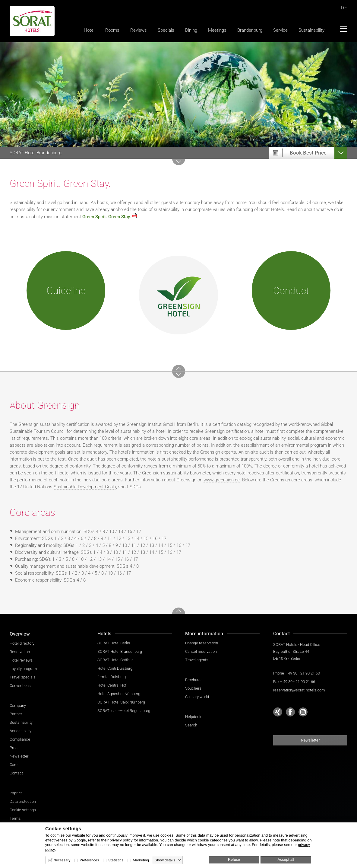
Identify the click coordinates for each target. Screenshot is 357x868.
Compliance (20, 739)
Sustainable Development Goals (85, 487)
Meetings (217, 30)
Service (280, 30)
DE (344, 8)
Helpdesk (193, 717)
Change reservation (202, 643)
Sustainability (311, 30)
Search (191, 725)
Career (15, 765)
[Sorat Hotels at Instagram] (303, 712)
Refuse (234, 860)
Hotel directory (22, 643)
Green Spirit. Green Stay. (107, 217)
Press (15, 748)
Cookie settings (23, 810)
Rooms (112, 30)
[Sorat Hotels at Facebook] (290, 712)
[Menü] (343, 29)
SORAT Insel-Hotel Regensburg (124, 711)
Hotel (89, 30)
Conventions (20, 686)
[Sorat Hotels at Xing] (278, 712)
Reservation (20, 652)
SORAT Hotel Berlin (114, 643)
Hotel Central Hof (112, 685)
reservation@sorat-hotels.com (299, 690)
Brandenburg (250, 30)
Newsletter (19, 756)
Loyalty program (23, 669)
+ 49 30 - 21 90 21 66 (298, 682)
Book (308, 153)
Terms (15, 818)
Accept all (286, 860)
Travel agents (197, 660)
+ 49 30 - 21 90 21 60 (302, 673)
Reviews (139, 30)
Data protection (23, 801)
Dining (191, 30)
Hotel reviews (21, 660)
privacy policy (121, 840)
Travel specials (23, 677)
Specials (166, 30)
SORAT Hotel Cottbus (115, 660)
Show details (165, 860)
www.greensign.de (222, 480)
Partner (16, 714)
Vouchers (193, 688)
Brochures (194, 680)
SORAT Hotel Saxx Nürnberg (121, 702)
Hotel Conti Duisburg (115, 668)
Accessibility (21, 731)
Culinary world (197, 697)
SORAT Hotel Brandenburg (120, 651)
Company (18, 705)
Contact (16, 773)
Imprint (16, 793)
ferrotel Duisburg (112, 677)
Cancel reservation (201, 651)
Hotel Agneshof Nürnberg (119, 694)
